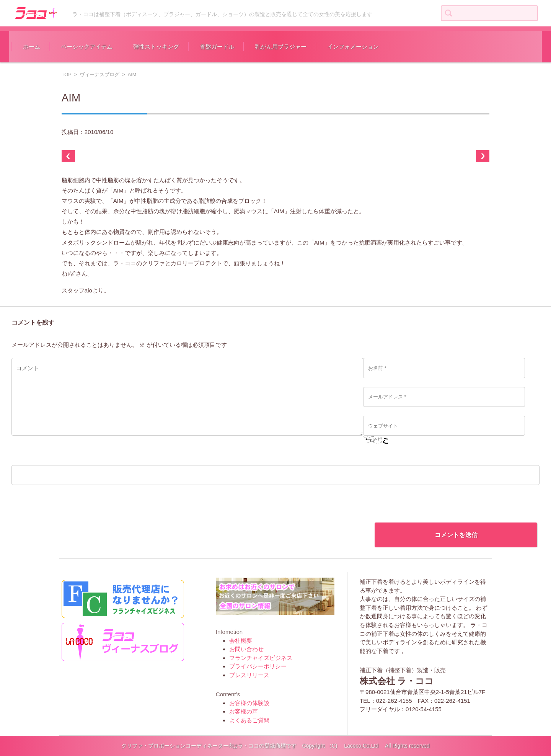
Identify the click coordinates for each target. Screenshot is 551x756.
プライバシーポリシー (258, 666)
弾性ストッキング (156, 47)
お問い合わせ (246, 649)
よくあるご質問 (249, 720)
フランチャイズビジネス (261, 658)
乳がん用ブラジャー (281, 47)
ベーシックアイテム (87, 47)
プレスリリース (249, 675)
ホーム (32, 47)
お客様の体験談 (249, 703)
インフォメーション (353, 47)
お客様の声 (244, 711)
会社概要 (241, 641)
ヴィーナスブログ (99, 74)
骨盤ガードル (217, 47)
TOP (67, 74)
